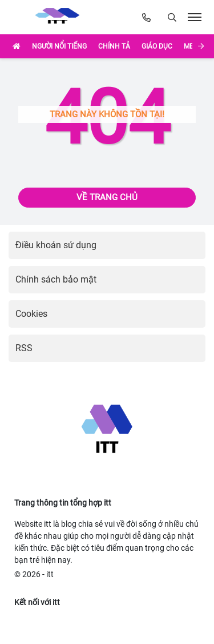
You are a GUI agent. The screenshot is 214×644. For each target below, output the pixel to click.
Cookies (31, 314)
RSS (24, 348)
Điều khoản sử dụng (56, 245)
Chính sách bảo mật (56, 279)
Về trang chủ (107, 197)
